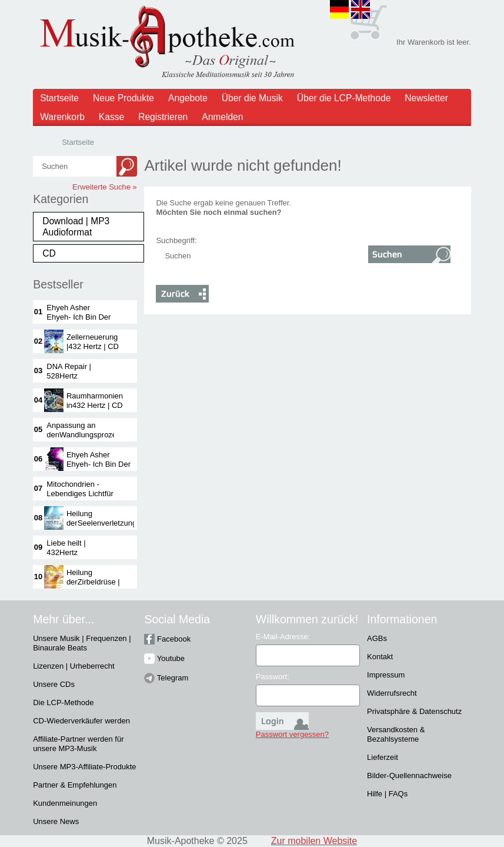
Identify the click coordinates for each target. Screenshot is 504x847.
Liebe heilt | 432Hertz (66, 548)
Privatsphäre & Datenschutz (414, 711)
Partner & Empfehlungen (75, 785)
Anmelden (222, 117)
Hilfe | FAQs (387, 794)
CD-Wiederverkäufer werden (81, 721)
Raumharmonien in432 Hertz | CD (95, 401)
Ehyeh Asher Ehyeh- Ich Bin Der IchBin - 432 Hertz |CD (99, 469)
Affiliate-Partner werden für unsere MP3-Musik (78, 744)
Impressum (386, 675)
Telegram (166, 678)
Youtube (164, 658)
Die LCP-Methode (63, 702)
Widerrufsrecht (392, 693)
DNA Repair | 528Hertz (69, 371)
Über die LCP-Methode (344, 98)
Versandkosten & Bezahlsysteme (396, 734)
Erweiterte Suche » (105, 187)
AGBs (377, 638)
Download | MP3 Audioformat (76, 227)
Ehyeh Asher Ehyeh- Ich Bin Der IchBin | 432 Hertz (79, 317)
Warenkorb (62, 117)
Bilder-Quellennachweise (409, 775)
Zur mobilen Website (314, 841)
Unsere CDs (54, 684)
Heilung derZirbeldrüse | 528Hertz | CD (93, 582)
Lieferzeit (383, 757)
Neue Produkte (124, 98)
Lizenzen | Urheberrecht (74, 666)
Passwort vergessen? (292, 734)
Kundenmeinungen (65, 803)
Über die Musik (252, 98)
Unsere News (56, 821)
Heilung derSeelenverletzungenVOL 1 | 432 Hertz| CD (113, 523)
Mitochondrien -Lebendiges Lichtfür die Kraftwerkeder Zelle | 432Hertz (80, 498)
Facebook (167, 639)
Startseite (59, 98)
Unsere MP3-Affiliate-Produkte (84, 767)
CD (49, 253)
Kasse (111, 117)
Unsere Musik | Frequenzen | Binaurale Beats (82, 643)
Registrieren (163, 117)
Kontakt (380, 657)
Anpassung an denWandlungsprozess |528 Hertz (85, 435)
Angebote (188, 98)
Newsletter (426, 98)
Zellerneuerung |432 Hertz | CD (93, 342)
